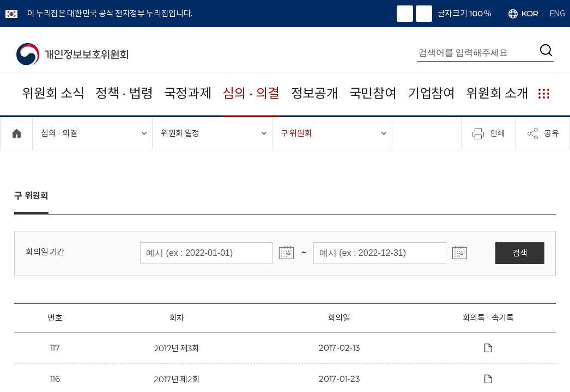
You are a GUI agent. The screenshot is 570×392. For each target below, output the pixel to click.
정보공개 (315, 93)
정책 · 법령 (124, 93)
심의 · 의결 (251, 93)
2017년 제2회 (177, 379)
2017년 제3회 (177, 348)
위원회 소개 (497, 93)
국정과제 (188, 93)
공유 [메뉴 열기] (543, 133)
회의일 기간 (45, 252)
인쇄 (489, 133)
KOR (530, 13)
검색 (520, 253)
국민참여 (373, 93)
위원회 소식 (53, 93)
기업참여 (431, 93)
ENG (557, 13)
